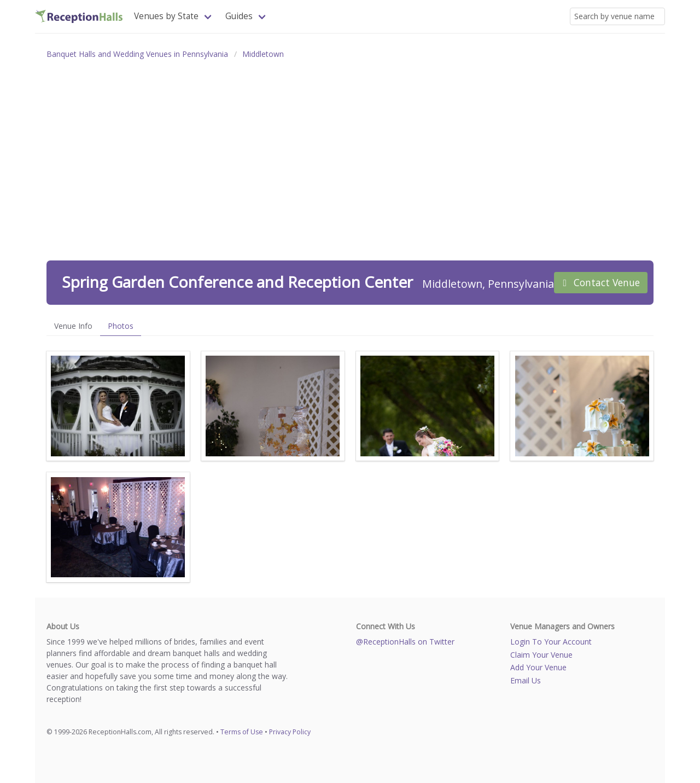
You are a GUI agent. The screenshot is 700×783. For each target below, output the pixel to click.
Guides (239, 16)
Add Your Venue (538, 667)
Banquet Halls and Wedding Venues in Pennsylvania (137, 54)
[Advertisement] (350, 148)
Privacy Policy (290, 732)
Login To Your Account (551, 642)
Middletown (263, 54)
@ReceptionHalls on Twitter (405, 642)
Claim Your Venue (541, 655)
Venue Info (73, 326)
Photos (121, 326)
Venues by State (166, 16)
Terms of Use (242, 732)
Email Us (526, 680)
